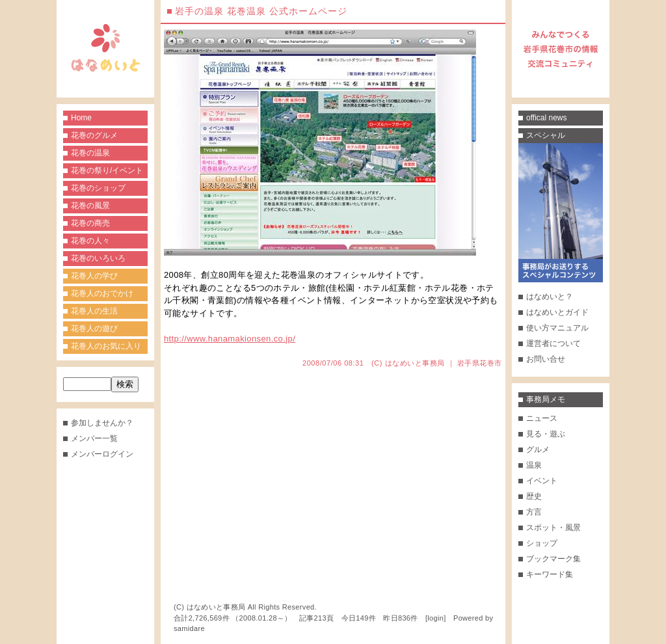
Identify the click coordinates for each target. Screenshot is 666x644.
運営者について (553, 343)
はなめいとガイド (557, 312)
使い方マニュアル (557, 328)
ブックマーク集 (553, 559)
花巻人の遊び (94, 329)
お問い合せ (546, 359)
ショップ (542, 543)
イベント (542, 481)
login (435, 618)
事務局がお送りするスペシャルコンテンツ (561, 213)
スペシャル (546, 135)
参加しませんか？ (102, 423)
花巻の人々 (90, 241)
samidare (189, 628)
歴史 (534, 496)
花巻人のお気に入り (106, 346)
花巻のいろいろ (98, 258)
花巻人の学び (94, 276)
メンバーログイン (102, 454)
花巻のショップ (98, 188)
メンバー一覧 (94, 438)
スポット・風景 (553, 528)
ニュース (542, 418)
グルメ (538, 449)
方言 (534, 512)
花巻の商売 (90, 223)
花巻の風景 (90, 206)
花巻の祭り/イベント (107, 170)
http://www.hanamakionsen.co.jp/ (230, 339)
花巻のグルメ (94, 135)
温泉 (534, 465)
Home (81, 118)
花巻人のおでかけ (102, 293)
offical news (546, 118)
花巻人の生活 (94, 311)
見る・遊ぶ (546, 434)
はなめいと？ (550, 297)
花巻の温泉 (90, 153)
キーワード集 (550, 574)
